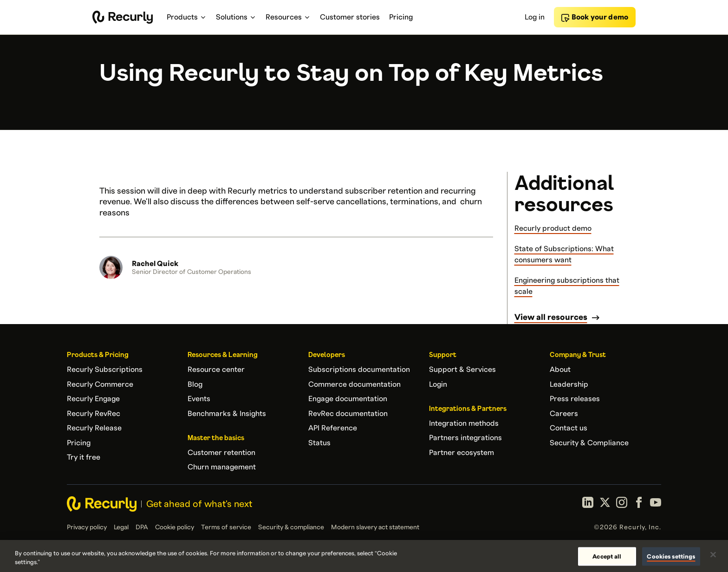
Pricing (79, 443)
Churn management (222, 467)
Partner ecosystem (461, 453)
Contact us (569, 428)
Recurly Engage (93, 399)
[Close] (713, 555)
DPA (142, 527)
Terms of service (226, 527)
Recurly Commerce (100, 384)
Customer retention (221, 453)
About (560, 370)
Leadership (569, 384)
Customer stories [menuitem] (350, 17)
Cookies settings (671, 556)
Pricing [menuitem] (401, 17)
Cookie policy (175, 527)
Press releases (575, 399)
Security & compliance (291, 527)
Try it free (84, 457)
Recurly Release (94, 428)
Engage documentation (348, 399)
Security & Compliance (589, 443)
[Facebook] (639, 504)
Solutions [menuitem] (236, 17)
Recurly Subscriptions (105, 370)
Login (438, 384)
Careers (564, 414)
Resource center (216, 370)
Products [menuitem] (187, 17)
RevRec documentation (348, 414)
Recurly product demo (553, 228)
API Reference (333, 428)
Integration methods (464, 423)
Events (199, 399)
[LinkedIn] (588, 504)
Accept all (607, 556)
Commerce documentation (354, 384)
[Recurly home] (123, 17)
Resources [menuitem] (288, 17)
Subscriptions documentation (359, 370)
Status (319, 443)
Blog (195, 384)
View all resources (551, 317)
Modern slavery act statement (375, 527)
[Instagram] (622, 504)
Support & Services (462, 370)
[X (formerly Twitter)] (605, 504)
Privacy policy (87, 527)
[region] (364, 556)
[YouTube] (656, 504)
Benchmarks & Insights (227, 414)
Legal (121, 527)
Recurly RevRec (94, 414)
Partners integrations (465, 438)
